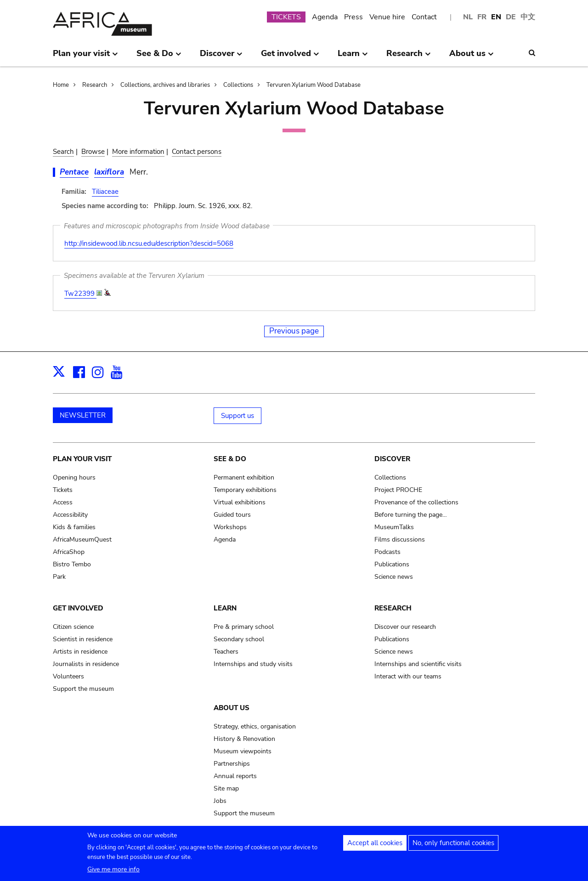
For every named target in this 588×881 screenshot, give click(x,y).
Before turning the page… (411, 515)
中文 (528, 17)
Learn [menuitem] (353, 57)
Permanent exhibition (244, 477)
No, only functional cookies (453, 845)
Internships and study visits (253, 664)
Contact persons (197, 152)
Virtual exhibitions (240, 502)
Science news (394, 577)
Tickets (63, 490)
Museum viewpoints (243, 751)
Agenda (325, 17)
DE (511, 17)
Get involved (78, 608)
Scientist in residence (83, 639)
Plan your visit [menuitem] (85, 57)
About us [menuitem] (472, 57)
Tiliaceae (105, 192)
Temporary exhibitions (245, 490)
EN (496, 17)
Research (95, 85)
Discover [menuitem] (221, 57)
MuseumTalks (394, 527)
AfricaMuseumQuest (82, 539)
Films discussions (400, 539)
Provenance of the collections (416, 502)
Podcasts (387, 552)
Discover (392, 459)
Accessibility (70, 515)
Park (59, 577)
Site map (226, 788)
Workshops (230, 527)
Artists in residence (80, 652)
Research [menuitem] (409, 57)
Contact (424, 17)
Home (61, 85)
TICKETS (286, 17)
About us (232, 708)
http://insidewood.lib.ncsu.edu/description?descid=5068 (149, 243)
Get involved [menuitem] (290, 57)
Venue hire (387, 17)
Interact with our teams (408, 676)
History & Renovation (244, 739)
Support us (237, 416)
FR (482, 17)
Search (63, 152)
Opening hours (74, 477)
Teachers (226, 652)
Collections (238, 85)
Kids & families (74, 527)
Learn (225, 608)
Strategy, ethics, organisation (255, 726)
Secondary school (239, 639)
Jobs (220, 801)
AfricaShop (69, 552)
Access (63, 502)
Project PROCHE (398, 490)
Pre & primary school (244, 627)
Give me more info (113, 871)
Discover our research (405, 627)
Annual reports (235, 776)
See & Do (230, 459)
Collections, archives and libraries (165, 85)
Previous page (294, 331)
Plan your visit (82, 459)
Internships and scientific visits (418, 664)
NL (468, 17)
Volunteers (68, 676)
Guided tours (232, 515)
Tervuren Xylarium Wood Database (314, 85)
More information (138, 152)
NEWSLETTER (83, 415)
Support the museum (83, 689)
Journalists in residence (86, 664)
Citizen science (73, 627)
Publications (392, 564)
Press (353, 17)
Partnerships (232, 764)
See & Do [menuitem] (159, 57)
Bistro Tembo (72, 564)
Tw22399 (80, 294)
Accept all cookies (375, 845)
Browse (93, 152)
